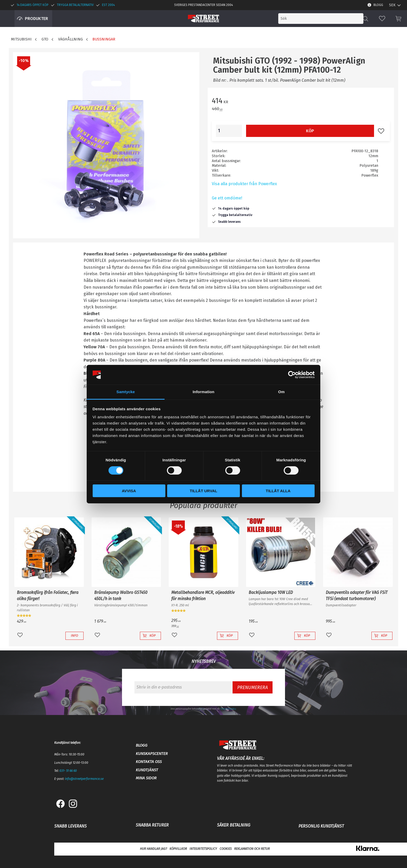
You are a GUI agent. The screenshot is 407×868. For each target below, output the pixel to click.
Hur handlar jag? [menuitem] (153, 849)
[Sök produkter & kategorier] (321, 19)
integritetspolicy (228, 709)
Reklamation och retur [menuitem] (252, 849)
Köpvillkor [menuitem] (178, 849)
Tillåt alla (278, 491)
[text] (301, 102)
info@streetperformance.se (84, 779)
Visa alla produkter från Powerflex (244, 184)
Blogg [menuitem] (378, 5)
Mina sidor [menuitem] (146, 778)
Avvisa (129, 491)
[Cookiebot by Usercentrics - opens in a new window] (292, 375)
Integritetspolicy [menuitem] (203, 849)
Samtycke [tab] (126, 392)
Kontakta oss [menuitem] (149, 762)
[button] (382, 19)
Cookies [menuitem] (226, 849)
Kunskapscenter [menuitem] (152, 754)
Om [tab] (281, 392)
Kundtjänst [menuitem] (147, 770)
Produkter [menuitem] (36, 19)
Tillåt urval (203, 491)
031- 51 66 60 (68, 771)
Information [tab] (203, 392)
